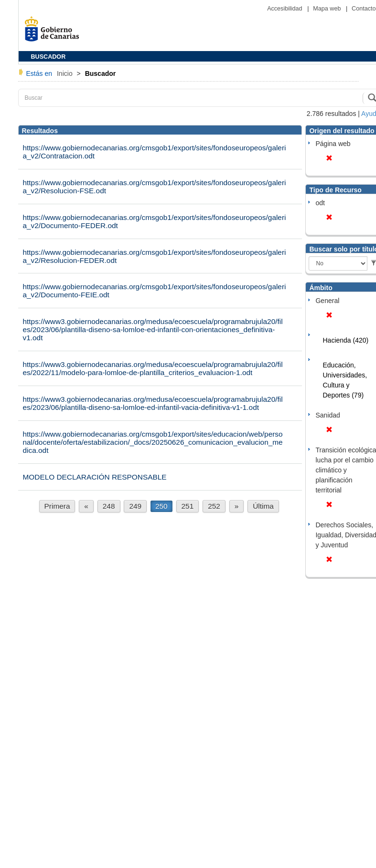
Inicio (66, 73)
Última (263, 506)
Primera (57, 506)
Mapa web (328, 9)
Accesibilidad (285, 9)
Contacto (364, 9)
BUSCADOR (48, 57)
